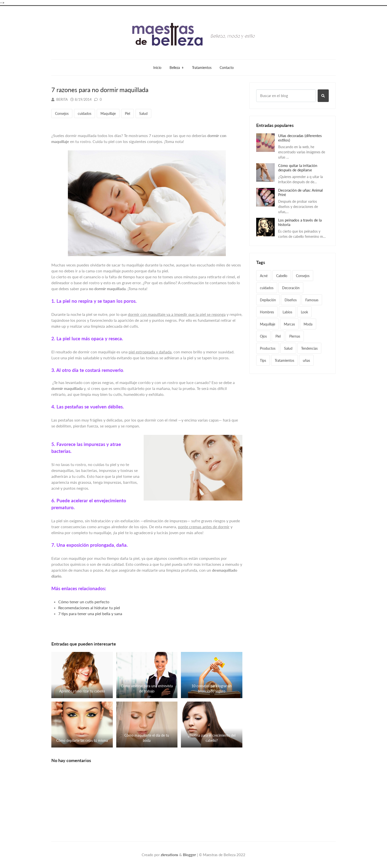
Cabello (282, 276)
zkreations (169, 855)
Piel (127, 113)
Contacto (227, 68)
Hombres (267, 312)
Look (304, 312)
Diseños (291, 300)
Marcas (289, 324)
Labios (287, 312)
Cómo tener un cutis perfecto (84, 602)
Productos (268, 348)
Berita (59, 99)
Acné (264, 276)
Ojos (263, 336)
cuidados (85, 113)
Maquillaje (108, 113)
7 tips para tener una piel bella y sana (90, 614)
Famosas (312, 300)
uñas (306, 360)
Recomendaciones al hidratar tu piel (89, 608)
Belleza (177, 68)
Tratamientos (202, 68)
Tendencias (309, 348)
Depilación (268, 300)
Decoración (291, 288)
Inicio (157, 68)
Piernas (295, 336)
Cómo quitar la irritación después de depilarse (298, 168)
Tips (263, 360)
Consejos (62, 113)
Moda (308, 324)
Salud (143, 113)
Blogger (189, 855)
